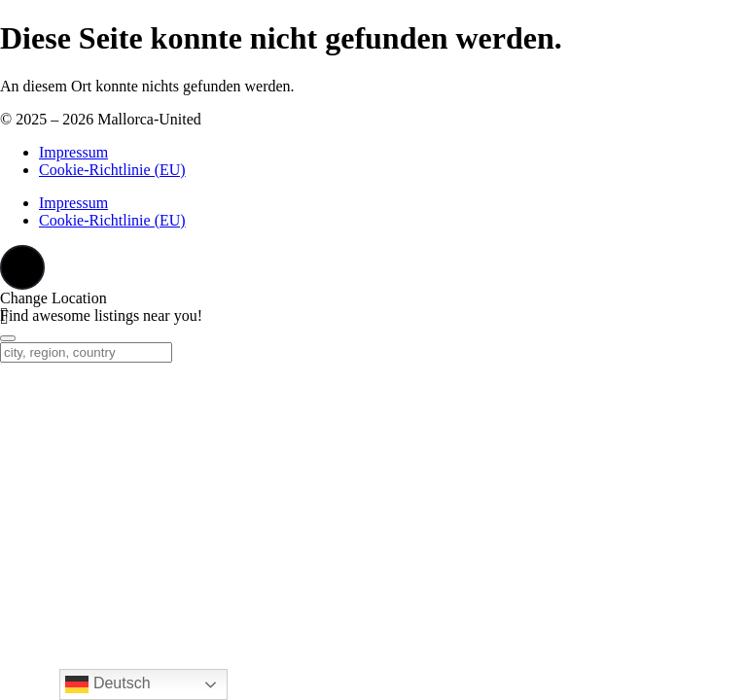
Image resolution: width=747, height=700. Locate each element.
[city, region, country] (86, 352)
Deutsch (107, 684)
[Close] (8, 338)
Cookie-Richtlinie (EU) (112, 170)
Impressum (73, 152)
